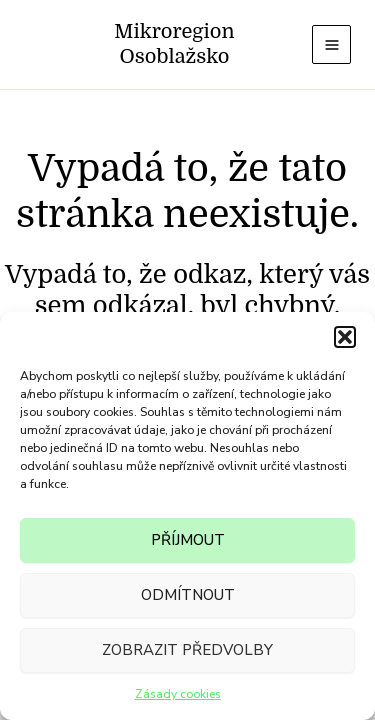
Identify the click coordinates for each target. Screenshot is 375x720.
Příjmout (188, 540)
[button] (345, 337)
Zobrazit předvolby (187, 650)
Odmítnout (188, 595)
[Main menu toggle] (331, 44)
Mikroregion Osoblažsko (174, 44)
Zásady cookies (178, 694)
